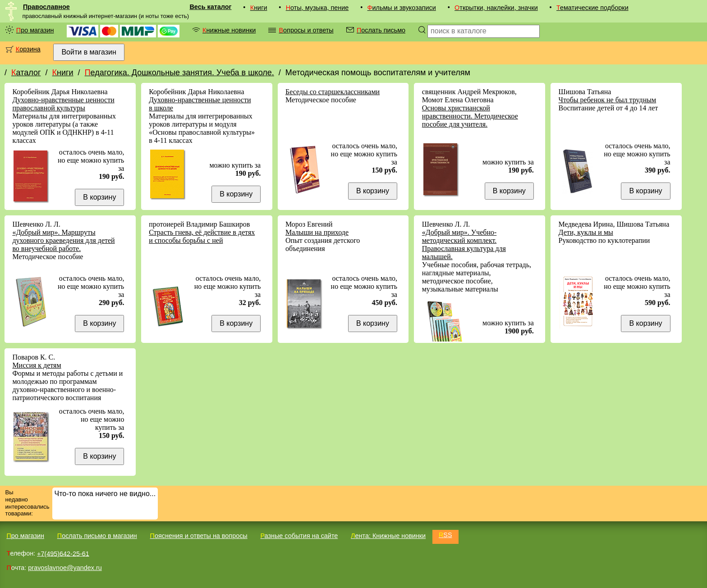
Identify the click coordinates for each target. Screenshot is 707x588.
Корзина (28, 49)
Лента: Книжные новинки (388, 536)
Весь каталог (210, 7)
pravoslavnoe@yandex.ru (65, 568)
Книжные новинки (229, 30)
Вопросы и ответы (306, 30)
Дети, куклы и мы (586, 232)
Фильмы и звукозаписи (402, 8)
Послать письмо (381, 30)
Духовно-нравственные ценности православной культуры (63, 104)
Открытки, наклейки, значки (496, 8)
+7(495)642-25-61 (63, 553)
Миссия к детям (37, 365)
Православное (46, 7)
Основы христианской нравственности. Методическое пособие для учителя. (470, 116)
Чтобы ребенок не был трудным (608, 100)
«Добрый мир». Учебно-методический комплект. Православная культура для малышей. (464, 244)
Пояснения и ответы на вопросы (199, 536)
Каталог (26, 73)
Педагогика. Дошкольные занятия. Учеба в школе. (179, 73)
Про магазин (35, 30)
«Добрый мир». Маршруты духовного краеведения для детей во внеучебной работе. (63, 240)
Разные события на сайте (299, 536)
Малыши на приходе (317, 232)
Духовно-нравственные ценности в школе (200, 104)
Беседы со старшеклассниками (333, 92)
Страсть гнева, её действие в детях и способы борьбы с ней (202, 236)
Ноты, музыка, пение (317, 8)
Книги (259, 8)
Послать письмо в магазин (97, 536)
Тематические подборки (592, 8)
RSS (445, 535)
